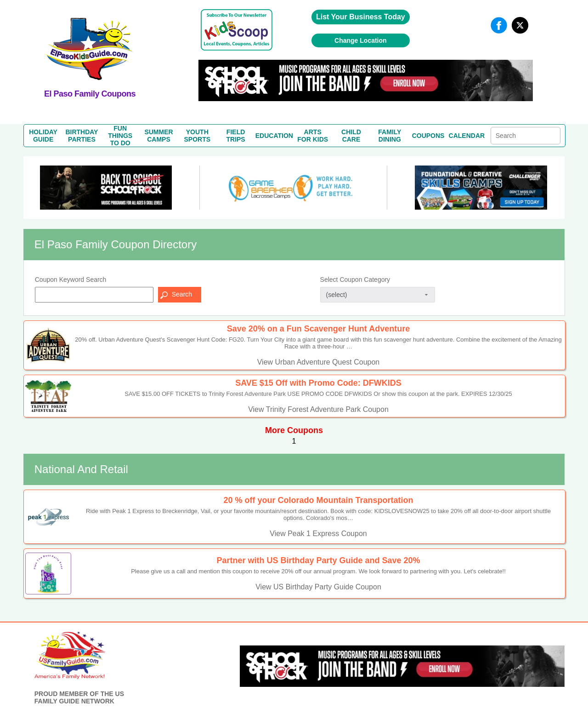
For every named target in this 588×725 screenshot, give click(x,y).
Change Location (361, 40)
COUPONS (428, 136)
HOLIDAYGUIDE (43, 136)
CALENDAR (467, 136)
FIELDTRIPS (235, 136)
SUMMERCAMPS (158, 136)
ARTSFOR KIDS (313, 136)
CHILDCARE (351, 136)
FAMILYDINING (390, 136)
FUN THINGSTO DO (120, 136)
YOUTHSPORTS (198, 136)
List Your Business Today (361, 17)
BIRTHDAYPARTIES (82, 136)
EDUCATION (274, 136)
